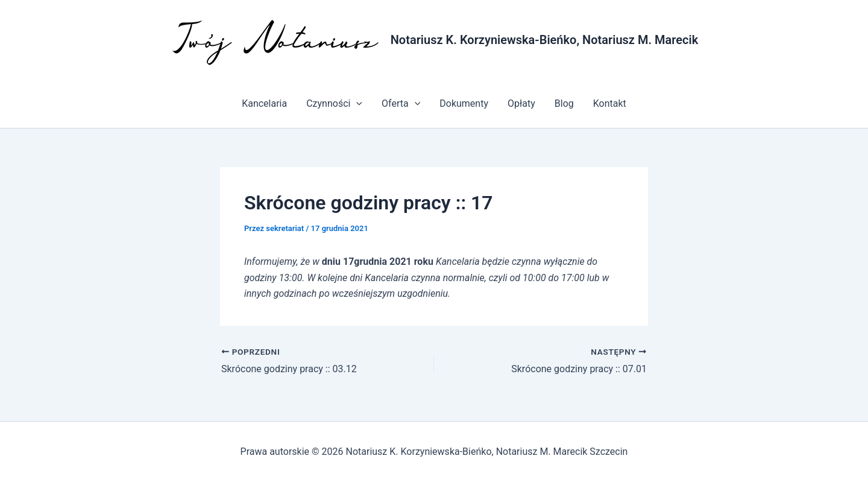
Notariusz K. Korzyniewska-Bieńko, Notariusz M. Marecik (545, 40)
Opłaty (521, 103)
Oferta (401, 104)
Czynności (334, 104)
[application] (356, 104)
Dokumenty (464, 103)
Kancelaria (264, 103)
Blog (564, 103)
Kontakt (610, 103)
